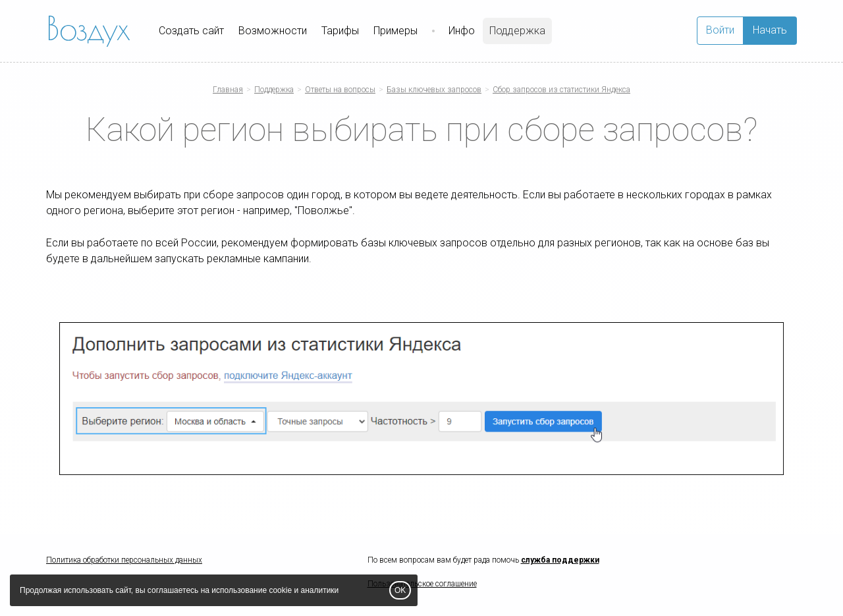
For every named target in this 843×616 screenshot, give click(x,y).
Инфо (462, 31)
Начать (770, 30)
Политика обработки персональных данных (124, 560)
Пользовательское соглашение (422, 584)
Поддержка (517, 31)
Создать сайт (191, 31)
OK (400, 590)
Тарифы (340, 31)
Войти (720, 30)
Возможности (273, 31)
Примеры (395, 31)
